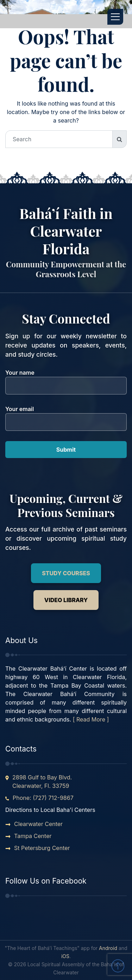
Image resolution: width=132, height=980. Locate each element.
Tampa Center (33, 836)
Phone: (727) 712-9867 (43, 798)
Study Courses (66, 573)
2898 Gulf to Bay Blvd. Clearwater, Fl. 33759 (42, 782)
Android (108, 948)
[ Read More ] (91, 719)
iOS (65, 956)
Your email (66, 415)
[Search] (59, 139)
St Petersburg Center (42, 848)
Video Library (66, 600)
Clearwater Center (38, 824)
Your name (66, 379)
